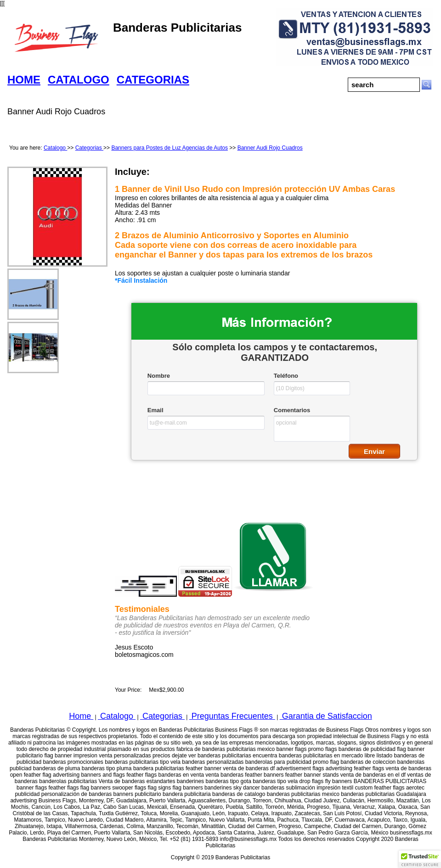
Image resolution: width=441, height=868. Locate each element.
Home (81, 716)
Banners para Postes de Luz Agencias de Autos (170, 148)
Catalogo (55, 148)
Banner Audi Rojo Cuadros (270, 148)
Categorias (89, 148)
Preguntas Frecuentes (232, 716)
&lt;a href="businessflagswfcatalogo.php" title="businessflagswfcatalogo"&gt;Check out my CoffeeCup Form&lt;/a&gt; (274, 395)
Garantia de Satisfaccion (326, 716)
